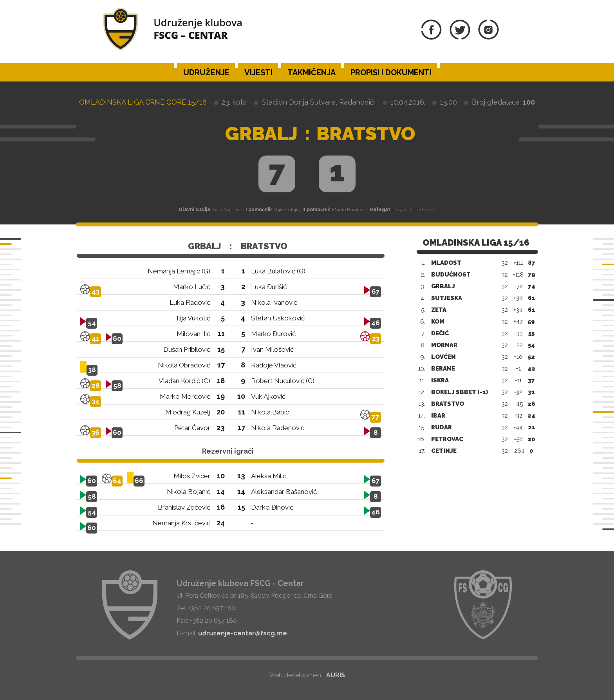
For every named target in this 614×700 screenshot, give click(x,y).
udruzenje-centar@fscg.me (243, 633)
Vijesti (258, 72)
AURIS (336, 675)
